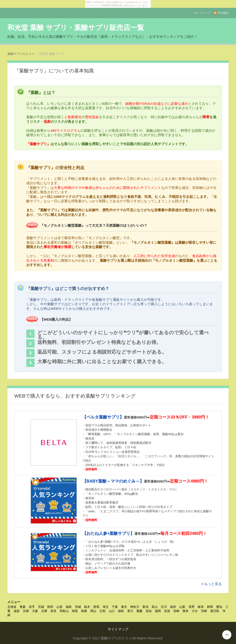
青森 (23, 607)
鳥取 (75, 611)
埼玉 (106, 607)
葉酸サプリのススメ (21, 54)
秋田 (50, 607)
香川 (130, 611)
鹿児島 (215, 611)
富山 (155, 607)
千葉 (115, 607)
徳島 (121, 611)
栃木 (87, 607)
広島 (103, 611)
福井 (173, 607)
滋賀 (17, 611)
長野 (192, 607)
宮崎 (204, 611)
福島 (69, 607)
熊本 (186, 611)
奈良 (53, 611)
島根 (84, 611)
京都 (26, 611)
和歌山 (64, 611)
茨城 (78, 607)
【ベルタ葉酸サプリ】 (103, 417)
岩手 (32, 607)
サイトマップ (202, 13)
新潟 (145, 607)
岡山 (93, 611)
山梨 (182, 607)
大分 (195, 611)
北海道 (12, 607)
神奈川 (135, 607)
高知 (149, 611)
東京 (124, 607)
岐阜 (201, 607)
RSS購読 (223, 13)
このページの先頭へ (227, 635)
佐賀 (167, 611)
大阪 (35, 611)
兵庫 (44, 611)
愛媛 (139, 611)
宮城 (41, 607)
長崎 (176, 611)
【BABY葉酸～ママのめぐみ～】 (113, 481)
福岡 (158, 611)
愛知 (219, 607)
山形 (59, 607)
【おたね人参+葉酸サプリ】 (108, 533)
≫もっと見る (211, 584)
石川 (164, 607)
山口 (112, 611)
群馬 (96, 607)
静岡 (210, 607)
